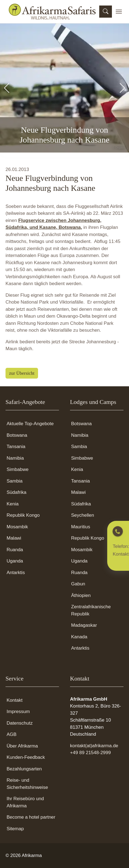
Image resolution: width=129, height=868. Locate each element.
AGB (12, 734)
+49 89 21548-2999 (90, 753)
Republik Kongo (23, 515)
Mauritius (81, 527)
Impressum (18, 712)
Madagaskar (84, 625)
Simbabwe (18, 469)
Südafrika (17, 492)
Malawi (14, 538)
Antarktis (16, 573)
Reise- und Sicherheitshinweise (27, 784)
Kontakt (15, 700)
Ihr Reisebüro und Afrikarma (25, 802)
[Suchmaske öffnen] (106, 12)
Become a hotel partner (31, 817)
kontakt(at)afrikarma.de (94, 746)
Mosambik (17, 527)
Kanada (79, 637)
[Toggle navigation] (119, 12)
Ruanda (15, 550)
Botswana (17, 435)
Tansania (16, 447)
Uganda (15, 561)
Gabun (78, 584)
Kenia (13, 504)
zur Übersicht (22, 373)
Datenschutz (20, 723)
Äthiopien (81, 595)
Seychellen (83, 515)
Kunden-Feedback (26, 757)
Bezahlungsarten (24, 769)
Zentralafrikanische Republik (91, 610)
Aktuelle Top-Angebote (30, 424)
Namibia (15, 458)
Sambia (15, 481)
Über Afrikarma (22, 746)
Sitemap (15, 829)
